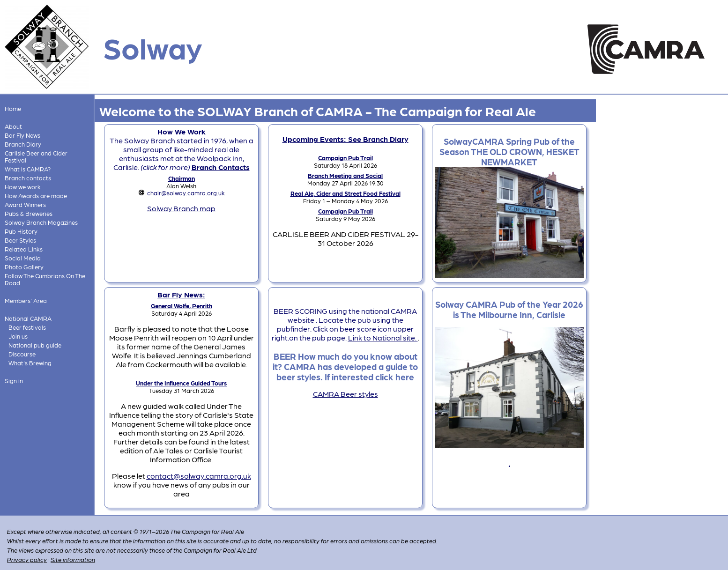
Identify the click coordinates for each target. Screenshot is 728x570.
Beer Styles (20, 240)
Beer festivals (27, 327)
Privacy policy (27, 559)
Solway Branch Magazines (41, 222)
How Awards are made (36, 196)
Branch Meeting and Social (345, 175)
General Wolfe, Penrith (182, 306)
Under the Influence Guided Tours (181, 383)
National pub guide (35, 345)
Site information (73, 559)
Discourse (22, 354)
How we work (23, 187)
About (13, 126)
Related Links (24, 249)
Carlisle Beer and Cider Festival (36, 156)
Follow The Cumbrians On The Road (45, 279)
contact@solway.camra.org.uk (199, 476)
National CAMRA (28, 318)
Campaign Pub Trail (345, 158)
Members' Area (26, 300)
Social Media (23, 258)
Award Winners (25, 204)
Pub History (21, 231)
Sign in (14, 381)
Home (13, 108)
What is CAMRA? (28, 169)
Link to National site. (383, 337)
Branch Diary (23, 144)
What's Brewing (30, 363)
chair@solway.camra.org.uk (186, 193)
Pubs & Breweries (29, 213)
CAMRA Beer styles (345, 394)
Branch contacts (28, 178)
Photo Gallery (24, 267)
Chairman (182, 178)
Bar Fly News (22, 135)
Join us (18, 336)
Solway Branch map (181, 208)
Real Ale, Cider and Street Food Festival (345, 193)
